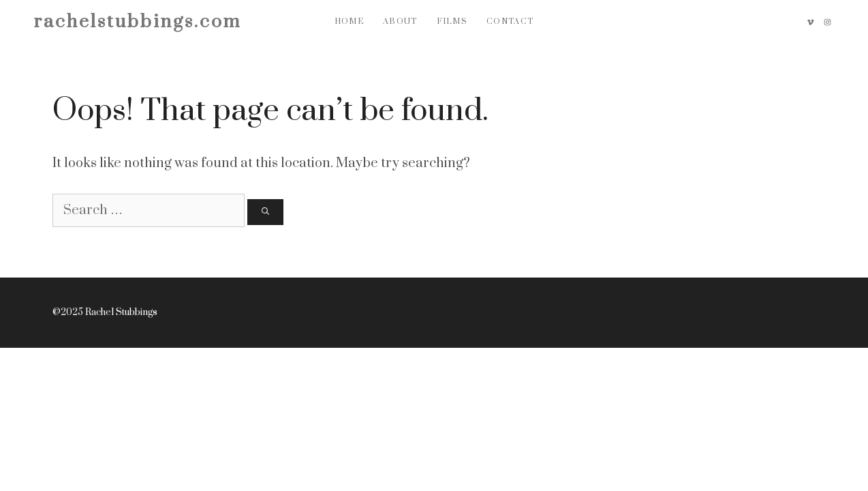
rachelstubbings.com (138, 22)
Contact (510, 21)
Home (349, 21)
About (400, 21)
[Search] (265, 212)
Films (452, 21)
